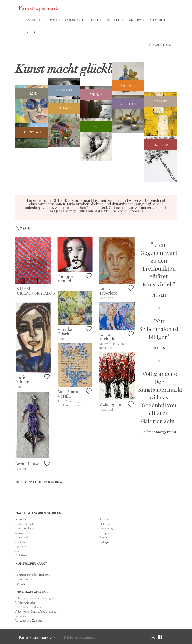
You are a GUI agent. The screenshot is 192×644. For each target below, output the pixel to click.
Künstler (95, 20)
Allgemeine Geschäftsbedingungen (37, 598)
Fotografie (106, 533)
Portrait (104, 519)
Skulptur (105, 537)
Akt (18, 551)
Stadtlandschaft (25, 524)
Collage (104, 542)
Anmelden (157, 20)
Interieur (21, 519)
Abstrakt (21, 542)
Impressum (22, 616)
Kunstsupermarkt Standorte (33, 575)
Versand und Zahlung (29, 620)
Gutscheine (115, 20)
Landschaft (22, 537)
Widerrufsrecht (25, 603)
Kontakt (20, 583)
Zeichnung (106, 528)
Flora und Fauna (25, 528)
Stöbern (53, 20)
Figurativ (21, 546)
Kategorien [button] (74, 20)
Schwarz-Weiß (25, 533)
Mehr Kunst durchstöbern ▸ (39, 482)
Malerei (104, 524)
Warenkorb (161, 45)
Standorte (33, 20)
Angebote (137, 20)
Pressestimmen (25, 579)
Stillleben (21, 555)
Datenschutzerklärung (29, 607)
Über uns (21, 570)
